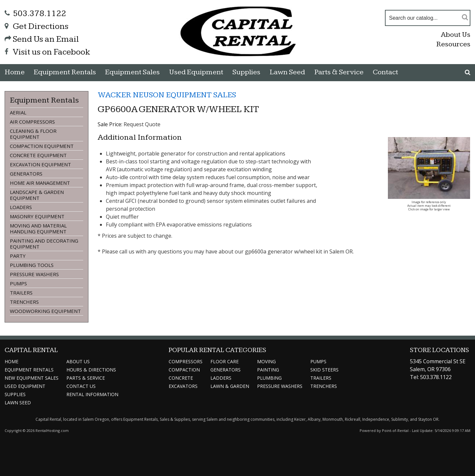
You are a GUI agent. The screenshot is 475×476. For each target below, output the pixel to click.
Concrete (181, 378)
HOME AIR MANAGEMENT (40, 183)
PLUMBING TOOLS (32, 265)
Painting (268, 370)
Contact (385, 72)
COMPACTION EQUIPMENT (42, 146)
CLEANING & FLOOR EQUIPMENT (33, 134)
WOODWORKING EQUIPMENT (45, 311)
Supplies (246, 72)
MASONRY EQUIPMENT (37, 216)
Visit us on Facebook (47, 52)
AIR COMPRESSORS (32, 122)
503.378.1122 (35, 14)
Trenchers (324, 386)
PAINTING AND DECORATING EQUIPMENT (44, 244)
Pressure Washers (280, 386)
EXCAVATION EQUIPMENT (40, 164)
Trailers (321, 378)
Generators (226, 370)
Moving (266, 361)
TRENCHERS (24, 302)
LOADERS (21, 207)
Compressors (186, 361)
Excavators (183, 386)
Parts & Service (339, 72)
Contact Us (81, 386)
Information (92, 394)
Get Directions (36, 26)
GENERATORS (26, 174)
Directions (91, 370)
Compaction (184, 370)
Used (196, 72)
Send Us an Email (42, 39)
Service (86, 378)
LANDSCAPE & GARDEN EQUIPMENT (37, 195)
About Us (456, 35)
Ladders (221, 378)
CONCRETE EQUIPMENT (38, 155)
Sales (132, 72)
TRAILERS (21, 293)
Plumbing (269, 378)
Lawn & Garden (230, 386)
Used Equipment (25, 386)
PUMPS (18, 283)
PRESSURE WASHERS (34, 274)
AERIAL (18, 112)
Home (15, 72)
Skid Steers (324, 370)
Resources (453, 44)
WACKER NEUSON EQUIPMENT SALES (167, 95)
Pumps (318, 361)
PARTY (18, 256)
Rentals (65, 72)
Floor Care (225, 361)
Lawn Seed (287, 72)
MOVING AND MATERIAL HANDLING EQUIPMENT (38, 228)
